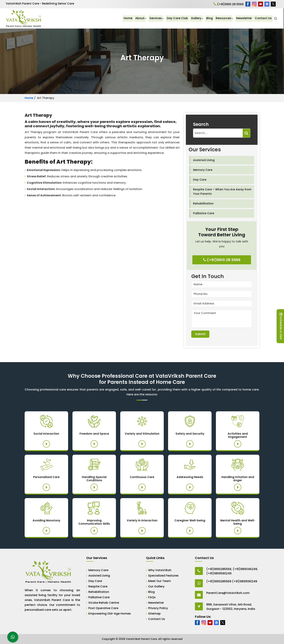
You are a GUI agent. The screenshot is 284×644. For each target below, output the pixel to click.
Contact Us (264, 18)
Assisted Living (204, 160)
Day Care (200, 180)
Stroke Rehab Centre (104, 603)
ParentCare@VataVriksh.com (228, 593)
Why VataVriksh (160, 570)
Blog (210, 18)
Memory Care (203, 170)
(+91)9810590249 (219, 573)
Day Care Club (178, 18)
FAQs (152, 597)
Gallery (196, 18)
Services (156, 18)
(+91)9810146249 (245, 569)
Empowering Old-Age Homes (110, 614)
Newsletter (244, 18)
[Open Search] (276, 18)
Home (128, 18)
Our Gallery (156, 586)
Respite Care (98, 586)
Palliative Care (204, 213)
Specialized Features (163, 576)
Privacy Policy (158, 608)
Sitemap (154, 614)
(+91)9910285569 (219, 569)
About (140, 18)
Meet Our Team (159, 581)
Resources (224, 18)
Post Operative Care (103, 608)
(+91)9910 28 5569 (229, 4)
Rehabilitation (203, 203)
